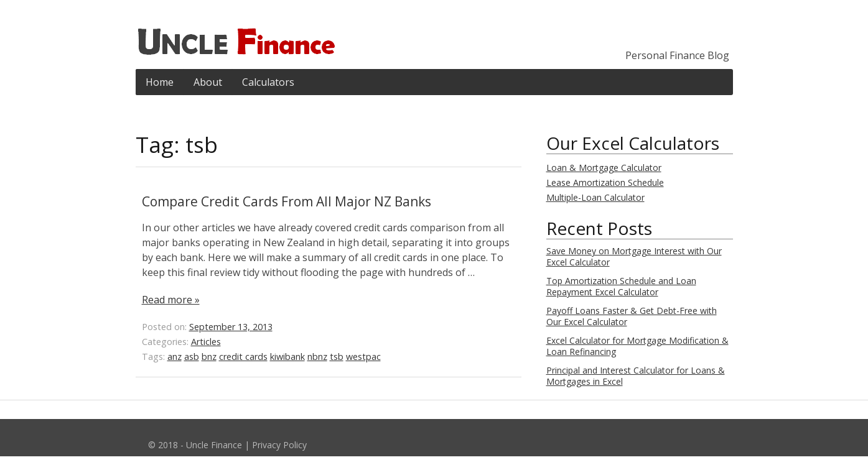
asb (192, 357)
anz (175, 357)
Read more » (171, 300)
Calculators (268, 82)
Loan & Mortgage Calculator (604, 168)
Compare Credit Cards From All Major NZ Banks (287, 201)
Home (160, 82)
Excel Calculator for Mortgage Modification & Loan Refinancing (637, 346)
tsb (337, 357)
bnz (209, 357)
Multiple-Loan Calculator (595, 197)
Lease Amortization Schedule (605, 182)
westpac (363, 357)
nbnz (317, 357)
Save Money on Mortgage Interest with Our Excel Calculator (634, 256)
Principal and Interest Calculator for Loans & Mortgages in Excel (636, 376)
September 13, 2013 (231, 327)
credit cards (243, 357)
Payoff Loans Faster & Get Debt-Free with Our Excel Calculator (632, 316)
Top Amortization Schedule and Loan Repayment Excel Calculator (621, 286)
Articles (206, 342)
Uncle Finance (214, 445)
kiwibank (287, 357)
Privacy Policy (279, 445)
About (208, 82)
